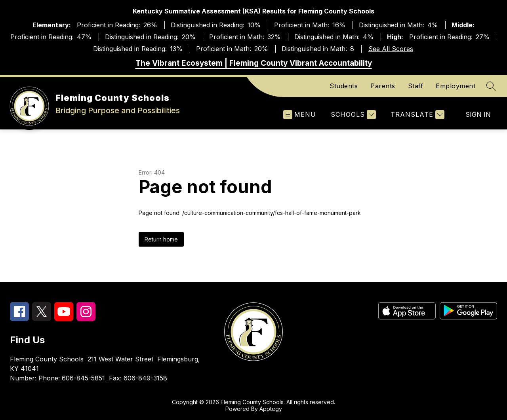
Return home (161, 239)
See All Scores (391, 49)
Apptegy (271, 409)
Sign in (478, 114)
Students (344, 86)
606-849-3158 (145, 378)
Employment (456, 86)
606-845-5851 (83, 378)
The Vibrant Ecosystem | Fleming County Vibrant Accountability (254, 63)
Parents (383, 86)
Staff (416, 86)
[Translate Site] (416, 115)
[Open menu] (300, 115)
